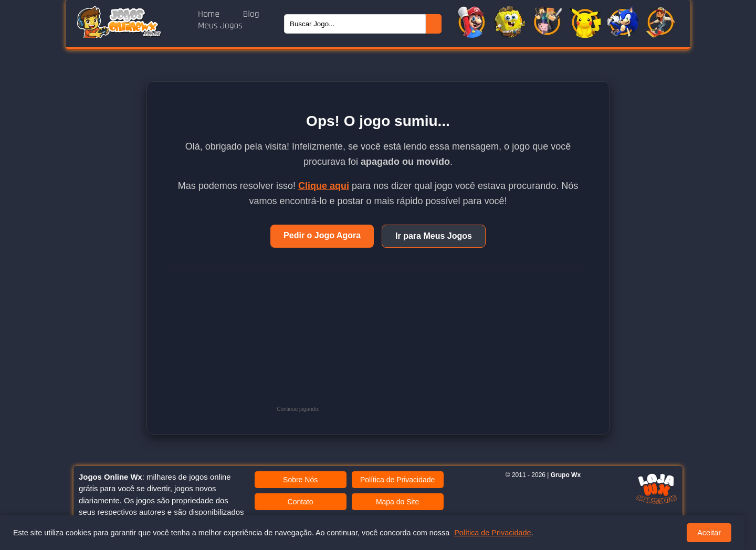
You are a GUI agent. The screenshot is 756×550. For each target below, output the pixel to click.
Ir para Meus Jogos (434, 236)
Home (210, 14)
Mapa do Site (398, 502)
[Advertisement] (401, 345)
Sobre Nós (300, 480)
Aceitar (709, 533)
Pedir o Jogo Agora (322, 235)
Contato (301, 502)
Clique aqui (324, 186)
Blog (251, 14)
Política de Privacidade (397, 480)
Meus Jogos (220, 26)
